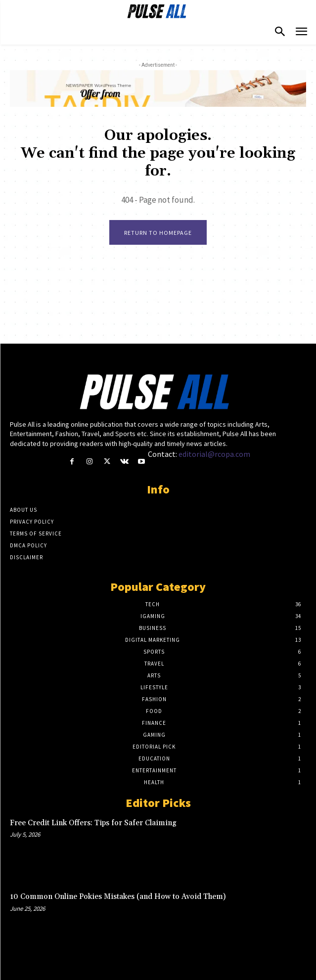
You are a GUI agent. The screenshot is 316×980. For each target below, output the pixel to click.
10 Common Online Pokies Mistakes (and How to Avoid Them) (118, 897)
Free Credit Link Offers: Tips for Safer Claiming (93, 823)
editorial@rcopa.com (214, 454)
